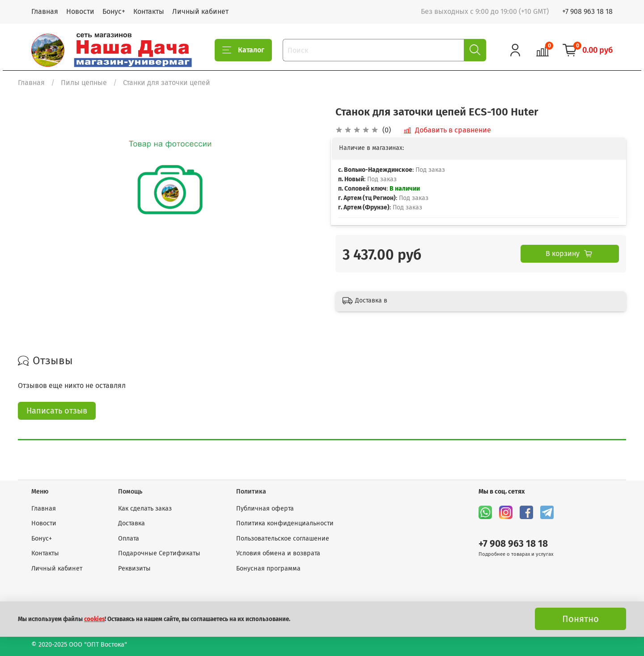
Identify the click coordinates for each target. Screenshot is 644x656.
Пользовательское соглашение (283, 539)
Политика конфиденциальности (285, 523)
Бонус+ (114, 11)
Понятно (580, 619)
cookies (94, 619)
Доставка (131, 523)
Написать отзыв (57, 411)
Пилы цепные (84, 83)
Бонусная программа (268, 569)
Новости (80, 11)
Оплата (129, 539)
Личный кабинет (200, 11)
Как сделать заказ (145, 509)
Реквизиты (134, 569)
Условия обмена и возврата (278, 553)
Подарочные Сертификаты (159, 553)
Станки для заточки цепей (167, 83)
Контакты (149, 11)
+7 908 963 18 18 (587, 11)
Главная (45, 11)
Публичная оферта (265, 509)
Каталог (243, 50)
